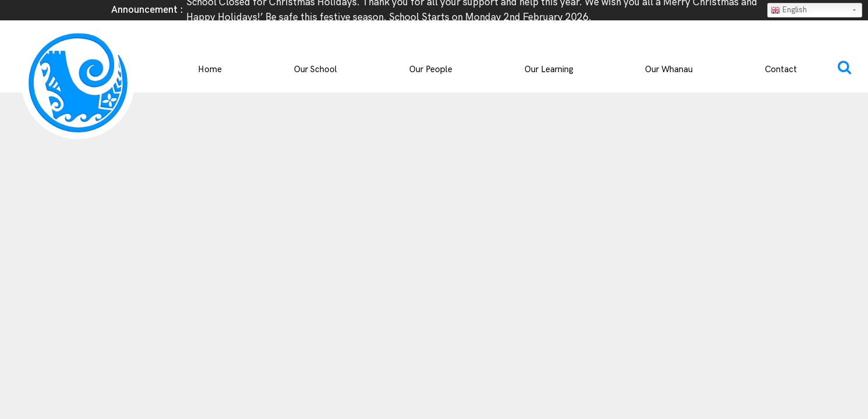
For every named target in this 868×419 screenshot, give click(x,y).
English (789, 10)
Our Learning (549, 70)
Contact (781, 70)
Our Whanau (669, 70)
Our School (316, 70)
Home (210, 70)
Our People (431, 70)
